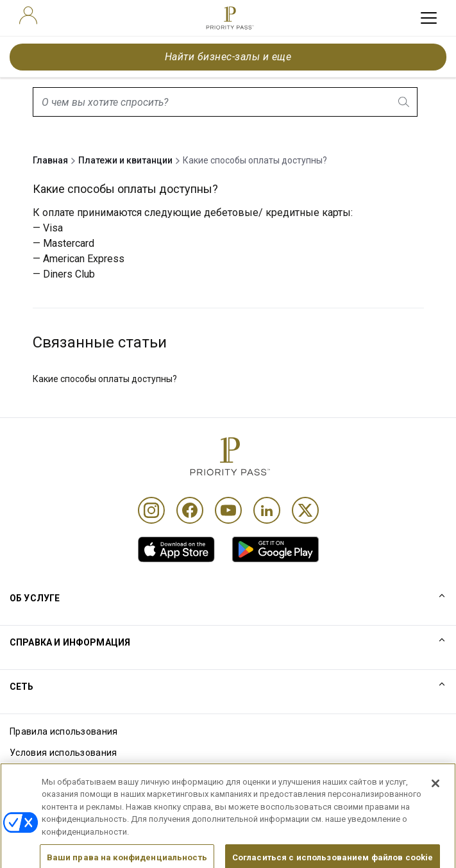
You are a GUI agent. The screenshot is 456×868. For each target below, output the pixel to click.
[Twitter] (305, 510)
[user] (28, 15)
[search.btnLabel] (405, 102)
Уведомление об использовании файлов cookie (114, 774)
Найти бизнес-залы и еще (228, 57)
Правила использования (64, 731)
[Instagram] (151, 510)
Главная (50, 160)
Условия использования (63, 753)
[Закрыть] (435, 799)
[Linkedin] (267, 510)
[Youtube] (228, 510)
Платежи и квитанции (125, 160)
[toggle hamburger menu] (429, 18)
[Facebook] (190, 510)
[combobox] (225, 102)
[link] (176, 549)
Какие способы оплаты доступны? (105, 379)
